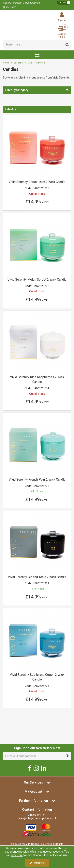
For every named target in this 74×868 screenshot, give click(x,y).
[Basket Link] (62, 32)
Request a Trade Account (27, 3)
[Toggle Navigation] (37, 55)
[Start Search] (67, 44)
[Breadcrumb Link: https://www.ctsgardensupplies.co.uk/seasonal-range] (18, 63)
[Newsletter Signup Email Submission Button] (68, 756)
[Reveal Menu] (37, 55)
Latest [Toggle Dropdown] (9, 109)
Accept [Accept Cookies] (37, 863)
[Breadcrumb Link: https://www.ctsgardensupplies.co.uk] (6, 63)
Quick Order (9, 7)
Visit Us (7, 3)
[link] (30, 768)
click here (17, 855)
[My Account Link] (62, 17)
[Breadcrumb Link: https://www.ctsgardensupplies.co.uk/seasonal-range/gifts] (30, 63)
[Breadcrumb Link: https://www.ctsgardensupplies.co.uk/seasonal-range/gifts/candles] (41, 63)
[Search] (33, 44)
